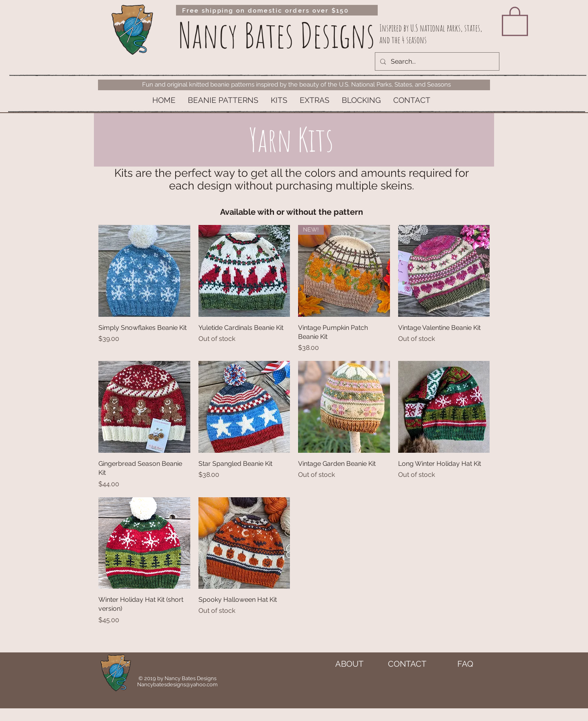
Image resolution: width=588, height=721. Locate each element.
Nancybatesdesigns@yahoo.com (177, 684)
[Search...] (436, 61)
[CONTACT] (407, 664)
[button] (223, 100)
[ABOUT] (349, 664)
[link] (515, 20)
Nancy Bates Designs (277, 35)
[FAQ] (465, 664)
